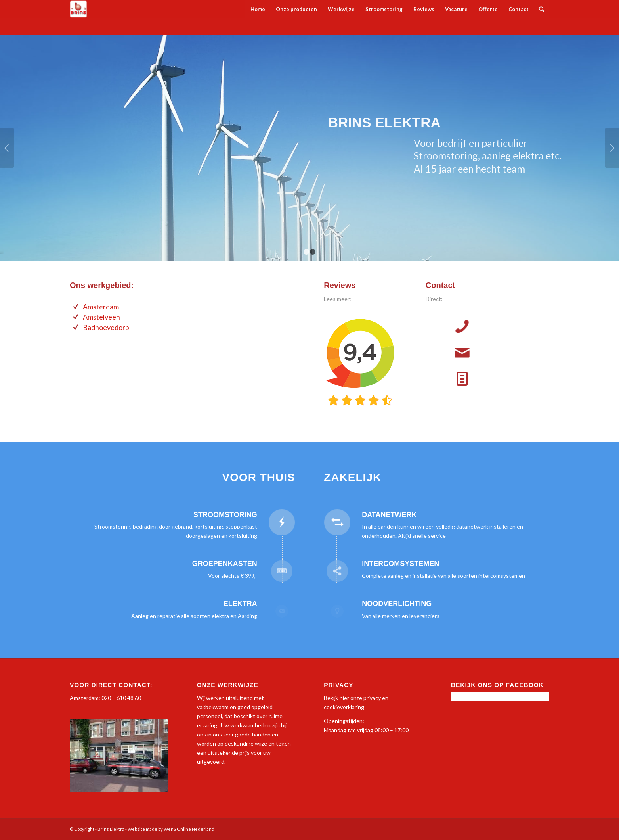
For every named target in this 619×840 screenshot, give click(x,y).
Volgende (612, 148)
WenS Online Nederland (189, 829)
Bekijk (331, 698)
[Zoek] (542, 9)
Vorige (7, 148)
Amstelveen (101, 317)
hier (344, 698)
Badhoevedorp (106, 327)
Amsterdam (101, 307)
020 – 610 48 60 (121, 698)
